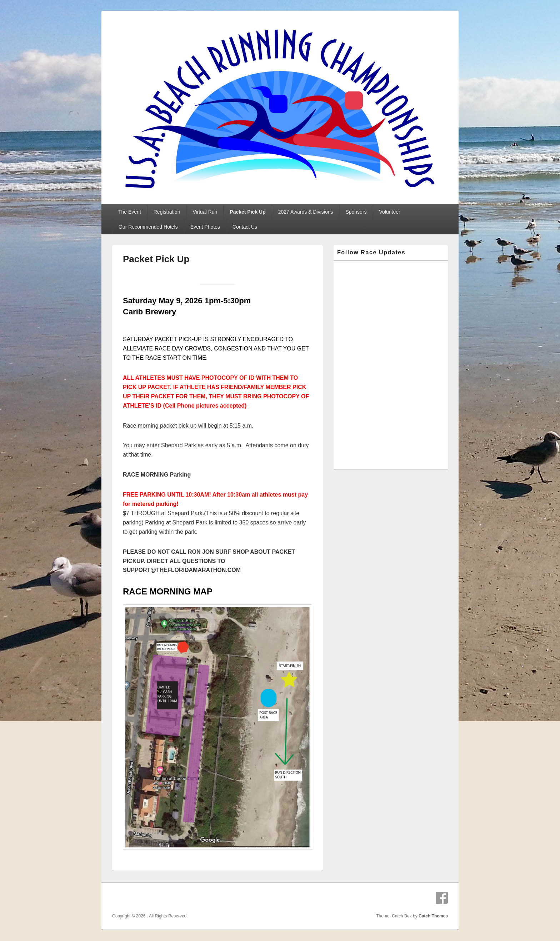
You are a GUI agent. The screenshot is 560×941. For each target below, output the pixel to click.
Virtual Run (205, 212)
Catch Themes (433, 916)
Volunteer (390, 212)
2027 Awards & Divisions (306, 212)
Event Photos (205, 227)
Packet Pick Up (247, 212)
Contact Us (245, 227)
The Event (130, 212)
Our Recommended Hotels (148, 227)
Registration (167, 212)
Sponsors (356, 212)
